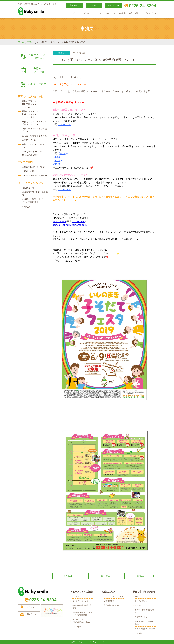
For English (77, 627)
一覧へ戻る (104, 576)
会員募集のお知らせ (112, 605)
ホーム (21, 42)
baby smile (37, 11)
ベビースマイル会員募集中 (34, 175)
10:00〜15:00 (78, 221)
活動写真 (26, 207)
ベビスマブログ (149, 13)
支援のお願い (134, 13)
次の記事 (140, 576)
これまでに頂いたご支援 (33, 167)
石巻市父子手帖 (29, 140)
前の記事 (68, 576)
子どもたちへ (52, 611)
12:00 (58, 161)
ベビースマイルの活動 (116, 13)
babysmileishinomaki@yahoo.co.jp (70, 225)
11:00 (58, 157)
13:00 (58, 164)
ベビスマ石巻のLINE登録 (145, 629)
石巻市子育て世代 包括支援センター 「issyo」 (30, 104)
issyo (137, 596)
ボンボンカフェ (141, 601)
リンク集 (138, 633)
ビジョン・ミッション (94, 13)
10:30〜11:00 (64, 125)
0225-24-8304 (60, 221)
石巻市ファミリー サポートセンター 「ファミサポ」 (30, 114)
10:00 (63, 154)
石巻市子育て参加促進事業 (34, 136)
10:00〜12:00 (64, 190)
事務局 (30, 42)
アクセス (94, 5)
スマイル (138, 605)
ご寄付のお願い (75, 5)
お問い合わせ (113, 5)
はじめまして (75, 13)
